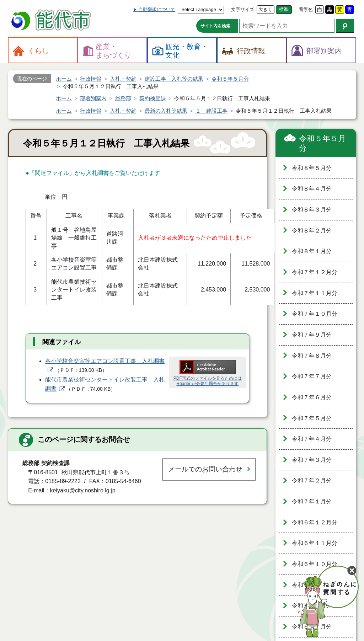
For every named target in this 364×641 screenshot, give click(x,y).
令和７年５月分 (312, 418)
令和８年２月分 (312, 231)
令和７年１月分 (312, 501)
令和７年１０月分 (315, 314)
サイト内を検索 (215, 26)
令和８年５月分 (312, 168)
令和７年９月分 (312, 335)
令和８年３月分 (312, 210)
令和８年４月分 (312, 189)
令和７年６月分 (312, 397)
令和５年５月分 (322, 143)
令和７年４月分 (312, 439)
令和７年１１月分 (315, 293)
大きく (265, 9)
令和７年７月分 (312, 376)
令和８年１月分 (312, 251)
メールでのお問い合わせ (205, 469)
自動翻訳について (157, 9)
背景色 (306, 9)
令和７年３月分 (312, 460)
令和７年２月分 (312, 480)
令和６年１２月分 (315, 522)
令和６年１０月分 (315, 564)
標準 (284, 9)
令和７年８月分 (312, 356)
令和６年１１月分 (315, 543)
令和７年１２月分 (315, 272)
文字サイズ (243, 9)
